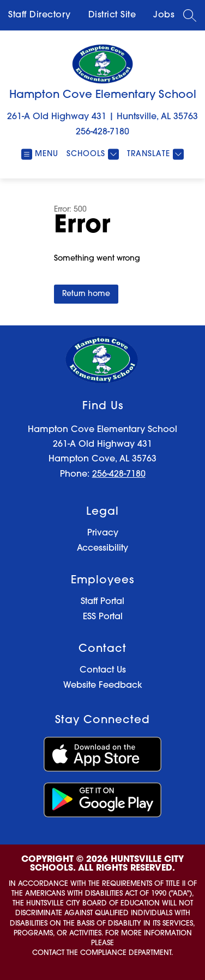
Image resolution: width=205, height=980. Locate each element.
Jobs (164, 15)
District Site (112, 15)
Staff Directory (40, 15)
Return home (86, 294)
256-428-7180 (102, 132)
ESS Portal (103, 617)
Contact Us (103, 670)
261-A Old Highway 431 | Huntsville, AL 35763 (102, 117)
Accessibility (102, 548)
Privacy (103, 533)
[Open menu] (40, 154)
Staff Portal (102, 602)
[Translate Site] (154, 154)
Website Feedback (103, 686)
